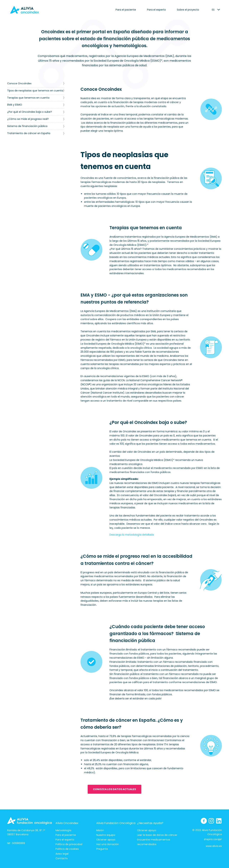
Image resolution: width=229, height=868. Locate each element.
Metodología (63, 830)
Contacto (62, 858)
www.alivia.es (214, 846)
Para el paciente (126, 10)
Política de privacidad (69, 844)
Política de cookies (67, 849)
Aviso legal (62, 854)
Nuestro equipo (106, 835)
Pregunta (102, 849)
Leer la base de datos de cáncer (157, 835)
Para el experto (156, 10)
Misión (100, 830)
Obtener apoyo (106, 840)
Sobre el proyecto (188, 10)
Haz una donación (108, 844)
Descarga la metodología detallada (132, 535)
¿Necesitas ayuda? (150, 823)
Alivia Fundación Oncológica (116, 823)
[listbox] (213, 10)
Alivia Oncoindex (67, 823)
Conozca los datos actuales (114, 789)
